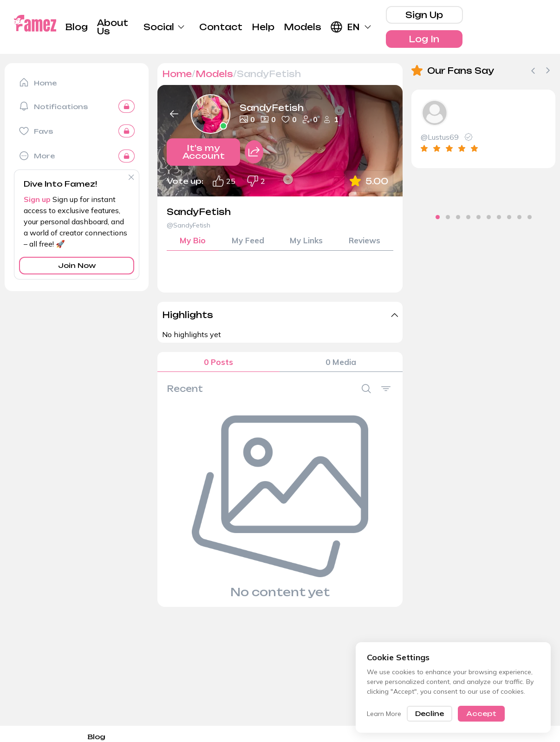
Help (263, 27)
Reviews (364, 241)
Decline (430, 713)
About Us (113, 27)
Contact (221, 27)
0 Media (341, 364)
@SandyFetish (189, 225)
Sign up (37, 199)
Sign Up (424, 15)
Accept (481, 713)
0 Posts (218, 364)
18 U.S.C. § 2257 (325, 737)
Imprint (280, 737)
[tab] (422, 217)
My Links (306, 241)
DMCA (146, 737)
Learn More (384, 714)
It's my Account (204, 155)
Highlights (188, 316)
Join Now (77, 265)
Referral (371, 737)
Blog (77, 27)
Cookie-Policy (238, 737)
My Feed (247, 241)
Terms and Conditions (513, 737)
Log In (424, 39)
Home (177, 74)
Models (303, 27)
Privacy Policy (186, 737)
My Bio (193, 241)
